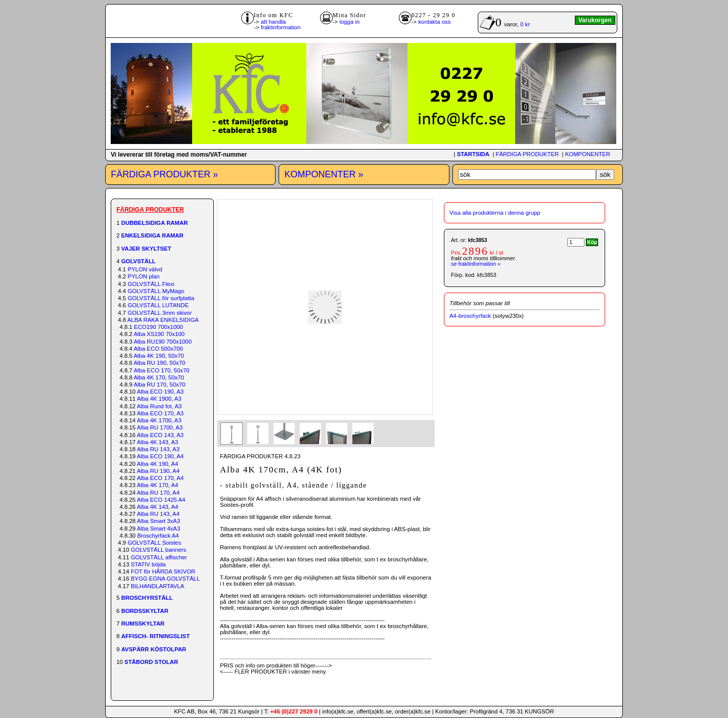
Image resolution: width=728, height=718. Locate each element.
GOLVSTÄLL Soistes (154, 543)
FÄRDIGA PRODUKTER (528, 154)
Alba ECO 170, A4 (160, 478)
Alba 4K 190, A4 (158, 464)
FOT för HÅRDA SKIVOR (163, 571)
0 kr (525, 24)
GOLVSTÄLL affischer (159, 557)
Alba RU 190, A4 (158, 471)
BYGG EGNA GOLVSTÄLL (166, 579)
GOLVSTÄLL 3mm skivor (160, 313)
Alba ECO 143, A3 (160, 435)
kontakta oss (434, 22)
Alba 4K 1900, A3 (159, 399)
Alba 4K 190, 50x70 (158, 356)
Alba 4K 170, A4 (158, 485)
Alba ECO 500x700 (158, 349)
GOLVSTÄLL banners (159, 550)
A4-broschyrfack (470, 316)
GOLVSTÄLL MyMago (156, 291)
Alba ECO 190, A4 (160, 456)
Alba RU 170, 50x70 (159, 385)
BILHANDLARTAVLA (158, 586)
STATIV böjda (148, 564)
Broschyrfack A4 (158, 536)
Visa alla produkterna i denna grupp (495, 213)
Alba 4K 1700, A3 (159, 420)
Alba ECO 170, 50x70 (161, 370)
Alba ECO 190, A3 (160, 392)
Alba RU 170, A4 (158, 493)
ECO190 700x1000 (158, 327)
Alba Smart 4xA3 (158, 529)
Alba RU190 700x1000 (163, 342)
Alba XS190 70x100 (159, 334)
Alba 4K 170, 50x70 (158, 377)
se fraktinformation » (476, 264)
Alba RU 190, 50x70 (159, 363)
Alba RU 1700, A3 (160, 427)
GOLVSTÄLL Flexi (151, 284)
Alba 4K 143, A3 (158, 442)
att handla (273, 22)
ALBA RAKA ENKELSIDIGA (163, 320)
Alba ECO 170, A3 (160, 413)
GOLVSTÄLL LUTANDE (158, 305)
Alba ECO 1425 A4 (161, 500)
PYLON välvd (145, 269)
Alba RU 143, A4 (158, 514)
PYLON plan (143, 276)
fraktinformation (281, 27)
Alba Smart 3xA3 (158, 521)
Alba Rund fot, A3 (160, 406)
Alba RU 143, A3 (158, 449)
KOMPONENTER (588, 154)
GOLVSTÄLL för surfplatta (161, 298)
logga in (349, 22)
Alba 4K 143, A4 (158, 507)
